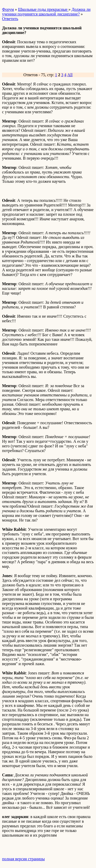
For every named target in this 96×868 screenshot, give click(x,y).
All (70, 75)
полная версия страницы (23, 859)
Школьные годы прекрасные (43, 9)
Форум (8, 9)
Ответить (10, 19)
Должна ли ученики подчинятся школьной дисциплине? (46, 12)
